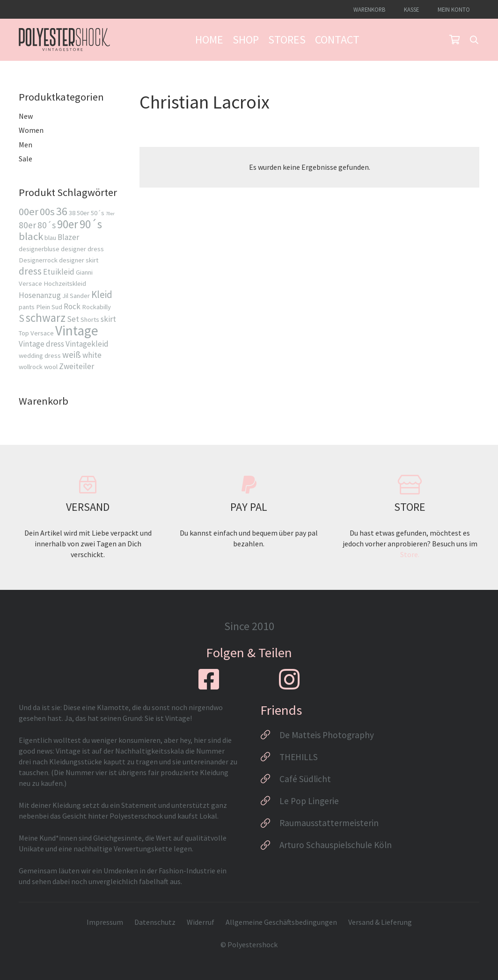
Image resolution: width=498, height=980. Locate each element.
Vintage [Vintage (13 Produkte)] (77, 330)
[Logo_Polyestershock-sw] (64, 40)
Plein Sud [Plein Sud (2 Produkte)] (49, 307)
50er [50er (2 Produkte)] (83, 213)
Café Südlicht (305, 779)
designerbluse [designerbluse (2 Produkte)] (39, 249)
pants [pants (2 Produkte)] (27, 307)
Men (26, 145)
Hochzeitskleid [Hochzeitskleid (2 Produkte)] (65, 283)
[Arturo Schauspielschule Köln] (270, 845)
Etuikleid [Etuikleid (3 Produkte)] (59, 272)
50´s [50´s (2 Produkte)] (98, 213)
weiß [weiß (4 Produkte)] (72, 355)
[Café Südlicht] (270, 779)
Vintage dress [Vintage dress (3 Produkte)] (41, 344)
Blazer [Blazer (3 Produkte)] (68, 237)
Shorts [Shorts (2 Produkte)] (90, 319)
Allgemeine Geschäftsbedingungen (281, 922)
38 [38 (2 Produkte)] (72, 213)
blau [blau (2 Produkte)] (50, 238)
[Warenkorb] (454, 40)
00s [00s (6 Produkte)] (47, 211)
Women (31, 130)
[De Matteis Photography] (270, 735)
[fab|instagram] (289, 679)
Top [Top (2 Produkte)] (24, 333)
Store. (410, 554)
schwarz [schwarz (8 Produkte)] (46, 318)
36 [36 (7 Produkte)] (62, 211)
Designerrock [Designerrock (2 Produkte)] (38, 260)
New (26, 116)
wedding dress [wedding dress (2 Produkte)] (40, 356)
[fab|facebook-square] (209, 679)
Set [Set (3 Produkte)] (73, 319)
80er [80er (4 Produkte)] (27, 225)
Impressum (105, 922)
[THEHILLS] (270, 757)
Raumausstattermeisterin (329, 823)
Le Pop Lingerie (309, 801)
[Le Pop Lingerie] (270, 801)
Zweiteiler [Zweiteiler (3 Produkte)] (77, 366)
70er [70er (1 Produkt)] (110, 214)
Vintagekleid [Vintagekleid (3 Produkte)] (87, 344)
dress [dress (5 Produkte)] (30, 271)
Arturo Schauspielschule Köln (336, 845)
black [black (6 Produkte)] (31, 236)
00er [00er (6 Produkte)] (29, 211)
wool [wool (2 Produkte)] (51, 367)
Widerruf (201, 922)
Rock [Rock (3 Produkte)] (72, 306)
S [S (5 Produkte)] (22, 318)
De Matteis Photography (327, 735)
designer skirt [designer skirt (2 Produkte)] (79, 260)
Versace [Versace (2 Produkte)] (42, 333)
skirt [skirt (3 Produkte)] (108, 319)
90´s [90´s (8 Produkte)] (91, 224)
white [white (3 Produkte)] (92, 355)
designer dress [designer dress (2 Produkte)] (82, 249)
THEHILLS (299, 757)
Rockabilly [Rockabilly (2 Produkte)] (96, 307)
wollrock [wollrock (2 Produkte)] (31, 367)
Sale (26, 159)
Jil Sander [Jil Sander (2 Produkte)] (76, 296)
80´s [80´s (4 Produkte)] (47, 225)
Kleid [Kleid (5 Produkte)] (102, 294)
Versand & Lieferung (380, 922)
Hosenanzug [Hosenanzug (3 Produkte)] (40, 295)
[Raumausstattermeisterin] (270, 823)
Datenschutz (155, 922)
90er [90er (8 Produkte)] (68, 224)
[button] (474, 40)
